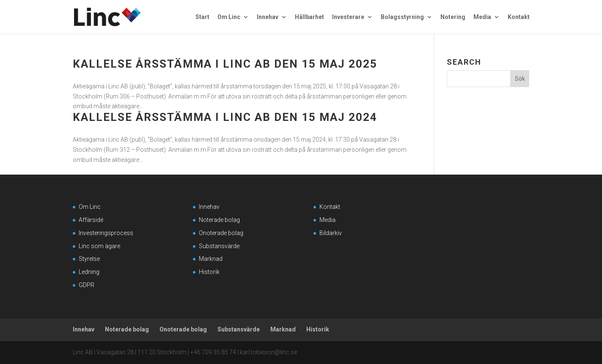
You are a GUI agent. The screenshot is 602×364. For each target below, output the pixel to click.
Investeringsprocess (106, 233)
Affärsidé (91, 220)
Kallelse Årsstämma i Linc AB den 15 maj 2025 (225, 64)
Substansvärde (219, 246)
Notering (453, 17)
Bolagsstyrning (402, 17)
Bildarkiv (331, 233)
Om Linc (229, 17)
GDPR (87, 285)
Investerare (348, 17)
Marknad (211, 259)
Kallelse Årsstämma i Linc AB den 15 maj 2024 (225, 117)
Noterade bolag (219, 220)
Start (202, 17)
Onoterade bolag (221, 233)
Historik (209, 272)
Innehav (268, 17)
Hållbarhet (309, 17)
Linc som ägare (99, 246)
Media (482, 17)
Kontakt (519, 17)
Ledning (89, 272)
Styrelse (89, 259)
